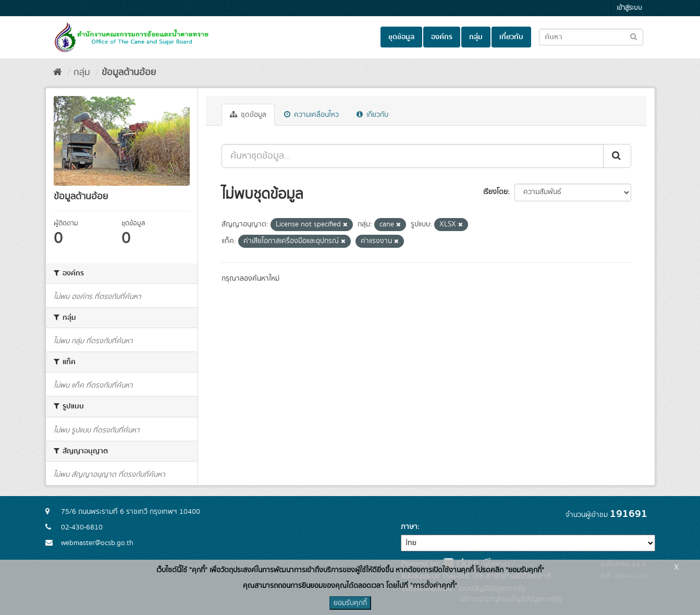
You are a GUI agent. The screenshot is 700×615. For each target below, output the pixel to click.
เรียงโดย (495, 192)
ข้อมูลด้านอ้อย (129, 73)
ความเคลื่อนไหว (311, 115)
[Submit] (617, 156)
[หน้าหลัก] (58, 73)
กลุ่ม (476, 37)
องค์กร (442, 37)
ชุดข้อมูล (401, 37)
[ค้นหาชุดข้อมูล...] (413, 156)
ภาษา (409, 527)
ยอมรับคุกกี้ (350, 603)
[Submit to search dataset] (634, 36)
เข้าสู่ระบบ (629, 8)
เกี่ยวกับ (511, 37)
